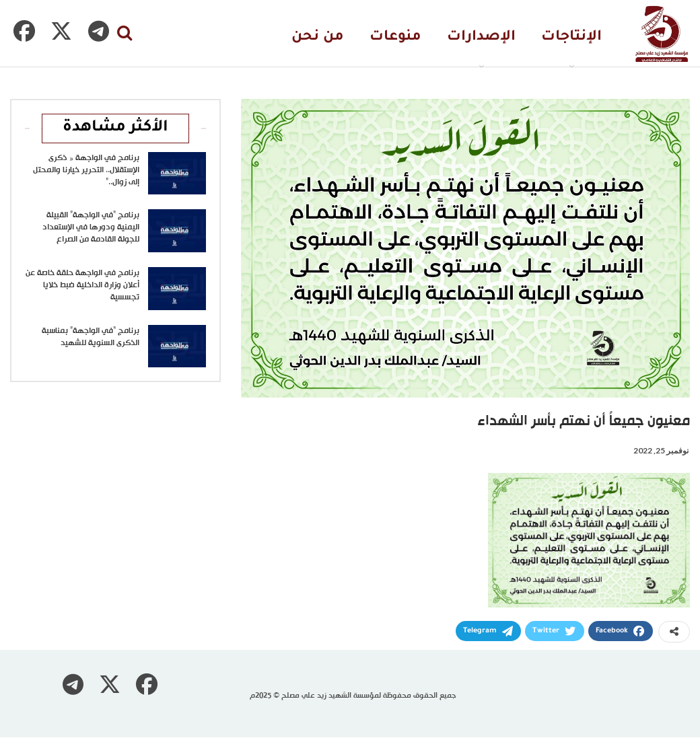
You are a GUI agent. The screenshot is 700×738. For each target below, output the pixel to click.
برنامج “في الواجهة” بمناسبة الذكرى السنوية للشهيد (91, 337)
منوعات (395, 37)
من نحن (318, 37)
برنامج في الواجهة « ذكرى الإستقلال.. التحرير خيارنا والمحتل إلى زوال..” (86, 170)
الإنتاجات (571, 37)
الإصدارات (481, 37)
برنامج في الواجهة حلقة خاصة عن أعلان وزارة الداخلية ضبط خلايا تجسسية (82, 285)
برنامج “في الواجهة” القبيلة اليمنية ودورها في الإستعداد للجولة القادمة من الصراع (91, 227)
